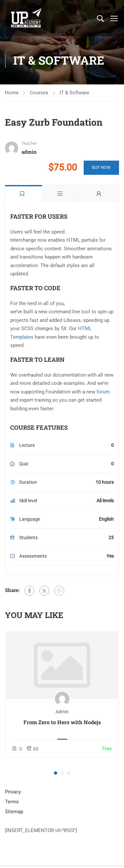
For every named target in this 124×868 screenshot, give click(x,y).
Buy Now (101, 167)
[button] (56, 773)
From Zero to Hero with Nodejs (62, 722)
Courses (39, 93)
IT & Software (74, 93)
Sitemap (14, 812)
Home (12, 93)
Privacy (13, 792)
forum (103, 392)
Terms (12, 802)
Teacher (29, 143)
